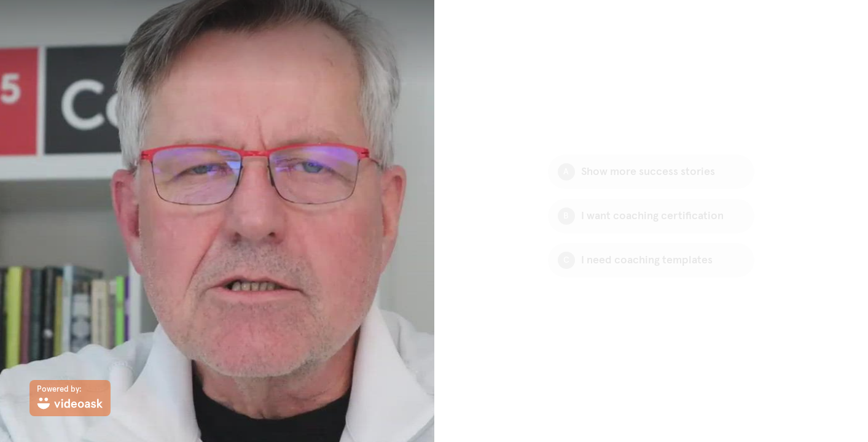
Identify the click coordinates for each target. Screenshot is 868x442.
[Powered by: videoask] (70, 398)
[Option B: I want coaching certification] (651, 216)
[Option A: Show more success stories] (651, 172)
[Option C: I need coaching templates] (651, 260)
